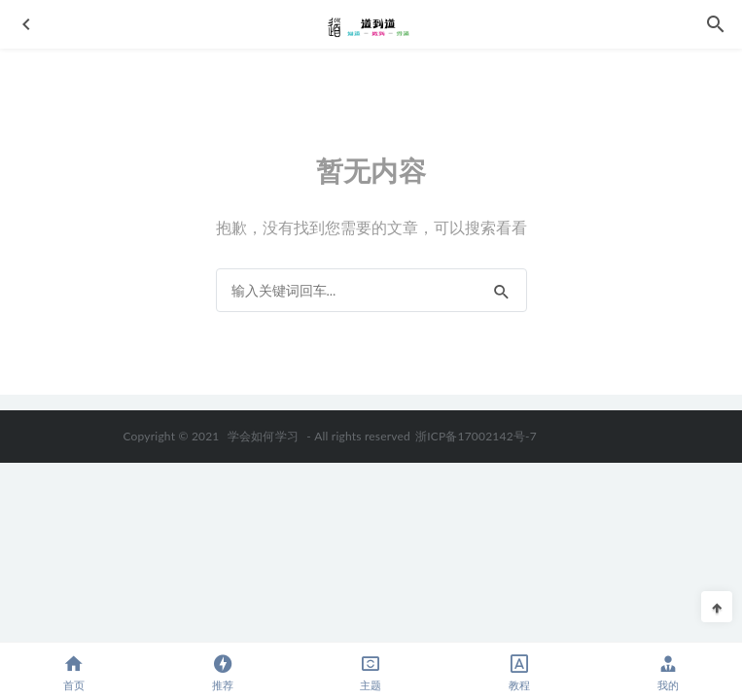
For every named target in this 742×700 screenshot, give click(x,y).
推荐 (223, 672)
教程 (520, 672)
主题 (371, 672)
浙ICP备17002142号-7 (476, 436)
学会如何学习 (263, 436)
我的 (668, 672)
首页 (74, 672)
